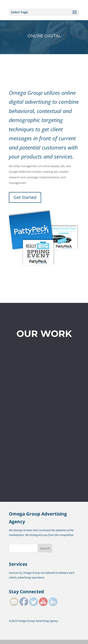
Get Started (25, 197)
